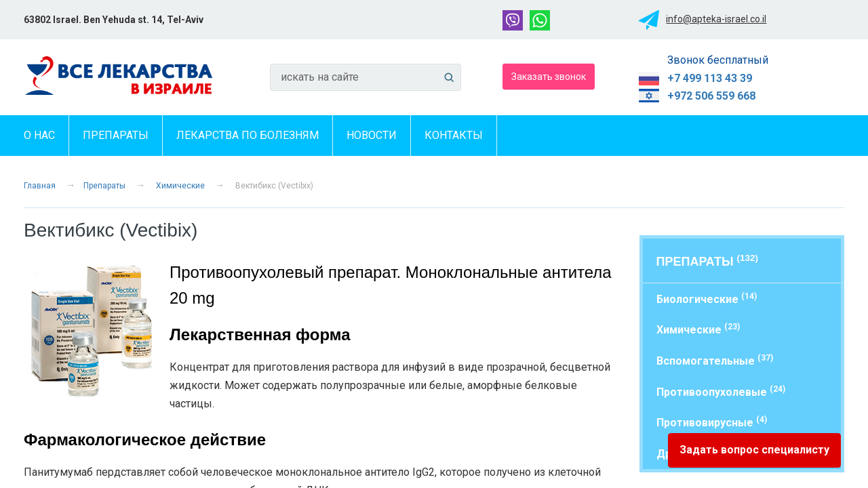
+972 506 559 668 (711, 96)
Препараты (116, 135)
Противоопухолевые (721, 391)
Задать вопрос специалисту (754, 450)
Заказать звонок (549, 76)
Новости (372, 135)
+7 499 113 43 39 (710, 78)
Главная (40, 186)
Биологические (707, 299)
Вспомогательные (715, 360)
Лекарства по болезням (248, 135)
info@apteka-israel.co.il (716, 19)
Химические (180, 186)
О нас (39, 135)
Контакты (454, 135)
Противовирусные (712, 422)
